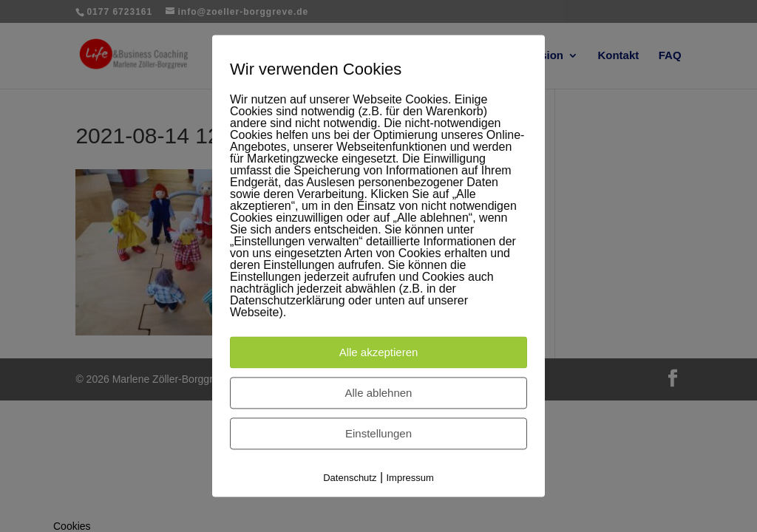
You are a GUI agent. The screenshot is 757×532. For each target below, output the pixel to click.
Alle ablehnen (379, 393)
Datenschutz (350, 478)
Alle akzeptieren (379, 352)
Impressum (410, 478)
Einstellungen (378, 433)
